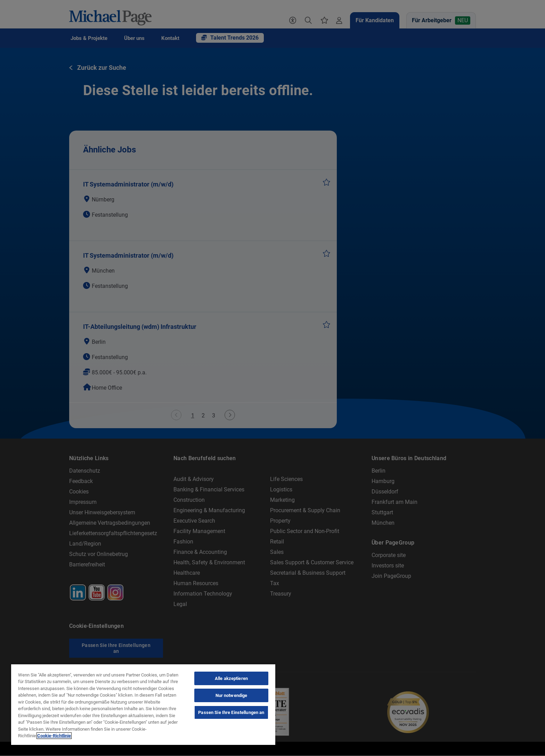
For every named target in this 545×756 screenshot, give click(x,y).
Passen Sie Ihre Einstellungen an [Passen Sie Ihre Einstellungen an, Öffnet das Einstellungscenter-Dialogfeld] (231, 712)
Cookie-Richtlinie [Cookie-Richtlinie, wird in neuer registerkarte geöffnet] (54, 736)
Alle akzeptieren (231, 678)
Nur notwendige (231, 695)
